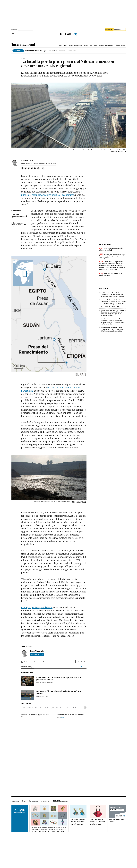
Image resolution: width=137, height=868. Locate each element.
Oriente (86, 45)
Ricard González (41, 696)
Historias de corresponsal (107, 45)
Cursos (24, 801)
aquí (63, 717)
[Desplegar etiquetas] (85, 708)
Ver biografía (37, 654)
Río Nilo (23, 708)
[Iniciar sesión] (120, 29)
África (96, 45)
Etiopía (42, 708)
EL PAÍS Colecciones (60, 801)
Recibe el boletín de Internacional (34, 662)
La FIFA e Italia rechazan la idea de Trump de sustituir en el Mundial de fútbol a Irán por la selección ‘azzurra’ (112, 295)
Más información (27, 717)
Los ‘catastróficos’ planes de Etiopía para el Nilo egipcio (59, 692)
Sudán (47, 708)
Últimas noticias (121, 45)
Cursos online (34, 801)
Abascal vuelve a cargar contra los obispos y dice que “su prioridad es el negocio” (112, 256)
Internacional (23, 45)
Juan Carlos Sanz (41, 683)
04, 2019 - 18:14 (31, 163)
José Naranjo (27, 161)
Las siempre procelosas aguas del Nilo (19, 216)
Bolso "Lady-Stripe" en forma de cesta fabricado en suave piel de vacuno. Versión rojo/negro (98, 822)
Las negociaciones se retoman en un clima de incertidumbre (50, 51)
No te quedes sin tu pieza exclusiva (116, 820)
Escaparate (15, 801)
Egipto (53, 708)
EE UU (66, 45)
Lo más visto (104, 289)
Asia (91, 45)
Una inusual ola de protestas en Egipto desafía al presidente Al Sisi (59, 679)
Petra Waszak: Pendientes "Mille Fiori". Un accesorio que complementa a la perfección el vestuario (78, 822)
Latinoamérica (78, 45)
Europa (61, 45)
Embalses (76, 708)
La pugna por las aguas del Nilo (37, 607)
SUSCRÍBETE (109, 29)
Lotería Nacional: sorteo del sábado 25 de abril (111, 249)
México (71, 45)
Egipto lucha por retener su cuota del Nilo (19, 225)
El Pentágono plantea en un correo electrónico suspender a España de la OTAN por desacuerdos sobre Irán (112, 329)
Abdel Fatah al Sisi (33, 708)
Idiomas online (46, 801)
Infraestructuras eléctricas (64, 708)
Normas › (84, 667)
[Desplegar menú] (13, 34)
